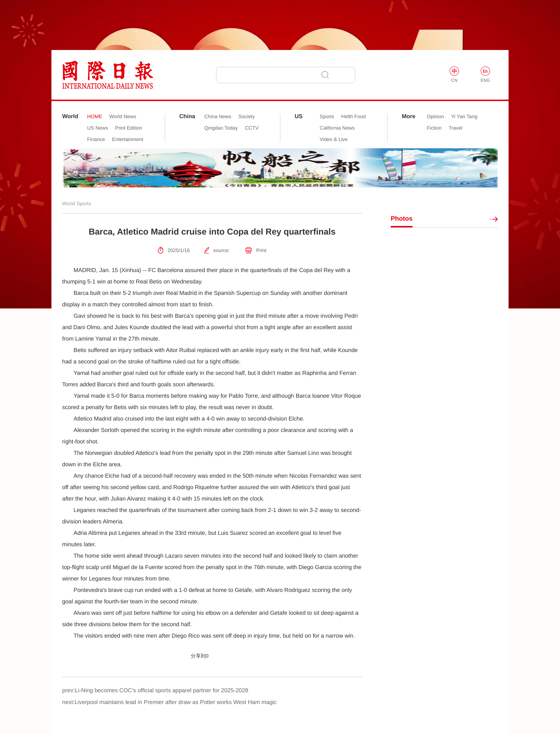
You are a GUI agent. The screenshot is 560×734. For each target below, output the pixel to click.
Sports (327, 116)
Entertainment (128, 139)
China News (218, 116)
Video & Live (334, 139)
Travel (455, 128)
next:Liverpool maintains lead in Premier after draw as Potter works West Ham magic (169, 702)
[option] (280, 168)
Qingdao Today (221, 128)
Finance (96, 139)
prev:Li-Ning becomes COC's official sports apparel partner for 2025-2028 (155, 691)
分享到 (198, 656)
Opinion (435, 116)
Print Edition (128, 128)
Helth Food (354, 116)
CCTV (252, 128)
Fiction (434, 128)
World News (123, 116)
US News (97, 128)
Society (246, 116)
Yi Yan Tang (464, 116)
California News (337, 128)
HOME (95, 116)
